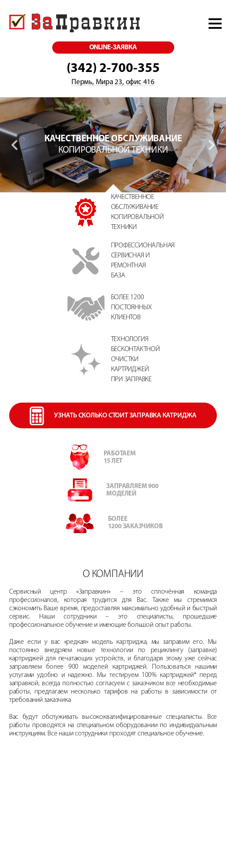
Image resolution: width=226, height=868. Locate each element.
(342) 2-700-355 (113, 69)
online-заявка (113, 48)
